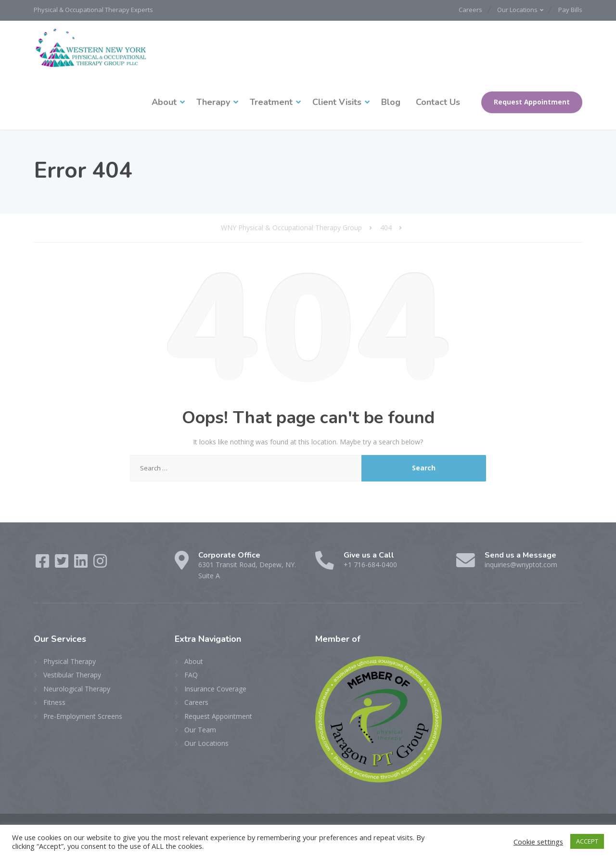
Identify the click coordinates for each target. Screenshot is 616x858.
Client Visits (337, 101)
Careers (464, 10)
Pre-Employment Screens (83, 715)
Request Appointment (532, 101)
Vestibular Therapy (72, 674)
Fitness (54, 701)
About (164, 101)
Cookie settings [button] (538, 842)
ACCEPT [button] (587, 841)
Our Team (200, 729)
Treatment (271, 101)
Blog (391, 101)
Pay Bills (570, 10)
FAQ (191, 674)
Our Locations (514, 10)
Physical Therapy (70, 660)
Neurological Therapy (77, 688)
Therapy (213, 101)
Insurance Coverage (215, 688)
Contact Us (438, 101)
